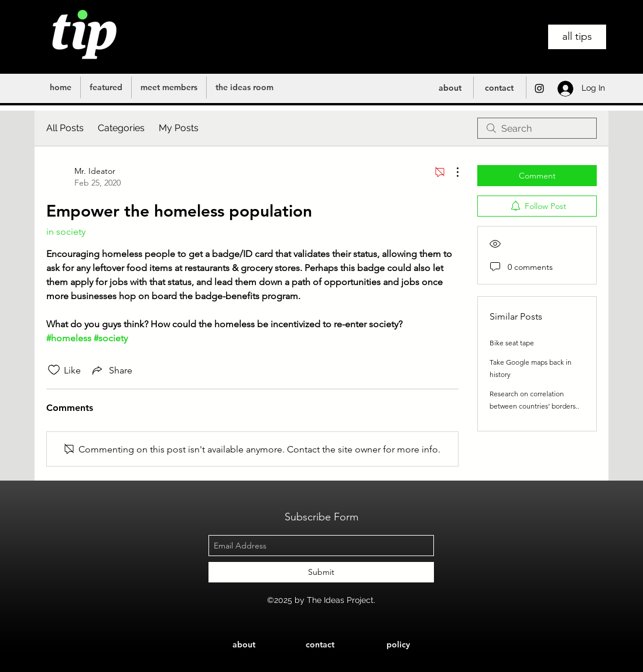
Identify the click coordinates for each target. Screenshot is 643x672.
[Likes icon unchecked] (54, 370)
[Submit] (321, 572)
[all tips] (577, 37)
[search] (537, 128)
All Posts (65, 128)
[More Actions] (452, 172)
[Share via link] (111, 370)
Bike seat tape (512, 343)
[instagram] (539, 88)
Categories (121, 128)
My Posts (179, 128)
